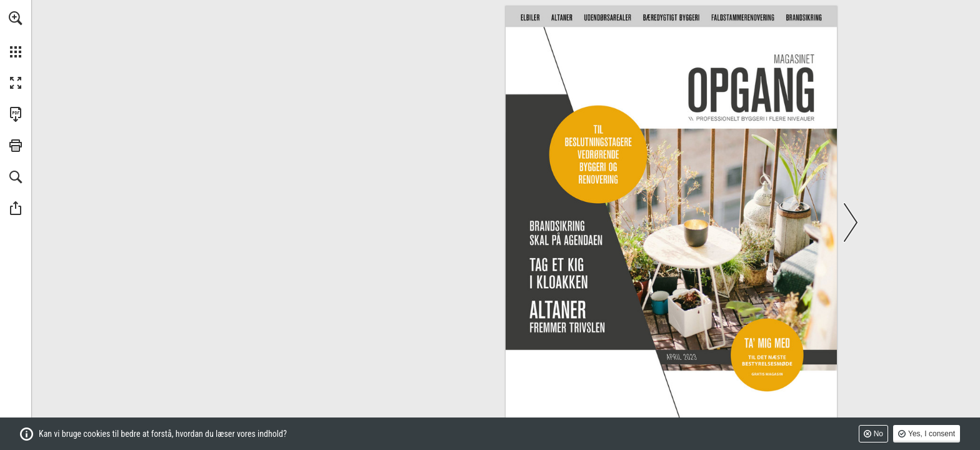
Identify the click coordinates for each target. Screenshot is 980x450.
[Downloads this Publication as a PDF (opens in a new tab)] (16, 114)
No (878, 434)
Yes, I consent (932, 434)
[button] (16, 18)
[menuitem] (16, 34)
